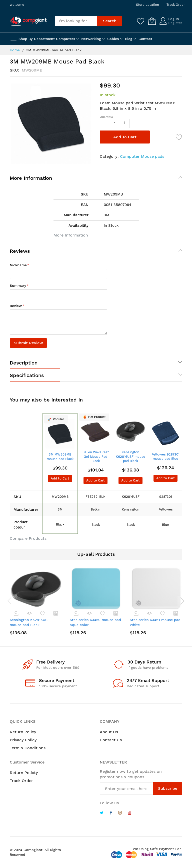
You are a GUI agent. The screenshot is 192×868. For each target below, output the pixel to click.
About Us (109, 732)
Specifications (27, 375)
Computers (65, 39)
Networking (91, 39)
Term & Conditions (28, 748)
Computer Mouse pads (142, 156)
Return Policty (24, 773)
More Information (31, 178)
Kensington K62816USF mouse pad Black (130, 457)
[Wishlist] (141, 21)
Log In (174, 19)
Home (15, 50)
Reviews (20, 251)
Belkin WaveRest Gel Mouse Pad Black (96, 457)
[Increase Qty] (125, 123)
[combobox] (76, 21)
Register (175, 23)
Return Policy (23, 732)
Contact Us (111, 740)
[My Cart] (152, 21)
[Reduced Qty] (105, 123)
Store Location (147, 5)
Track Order (176, 5)
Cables (113, 39)
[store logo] (28, 21)
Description (24, 363)
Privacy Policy (23, 740)
